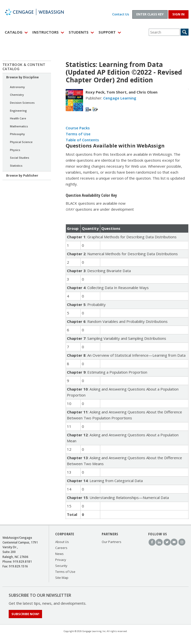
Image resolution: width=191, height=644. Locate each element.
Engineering (18, 111)
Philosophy (17, 134)
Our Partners (112, 542)
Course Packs (78, 128)
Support (107, 32)
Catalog (14, 32)
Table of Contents (82, 140)
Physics (15, 150)
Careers (61, 548)
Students (79, 32)
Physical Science (21, 142)
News (59, 554)
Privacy (61, 560)
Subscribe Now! (25, 614)
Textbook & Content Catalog (24, 67)
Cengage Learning (120, 98)
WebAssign (40, 12)
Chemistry (17, 95)
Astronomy (17, 87)
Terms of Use (78, 134)
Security (61, 566)
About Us (62, 542)
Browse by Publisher (22, 175)
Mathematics (19, 126)
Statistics (16, 166)
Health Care (18, 118)
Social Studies (20, 158)
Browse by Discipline (23, 77)
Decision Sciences (22, 103)
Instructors (46, 32)
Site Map (62, 578)
